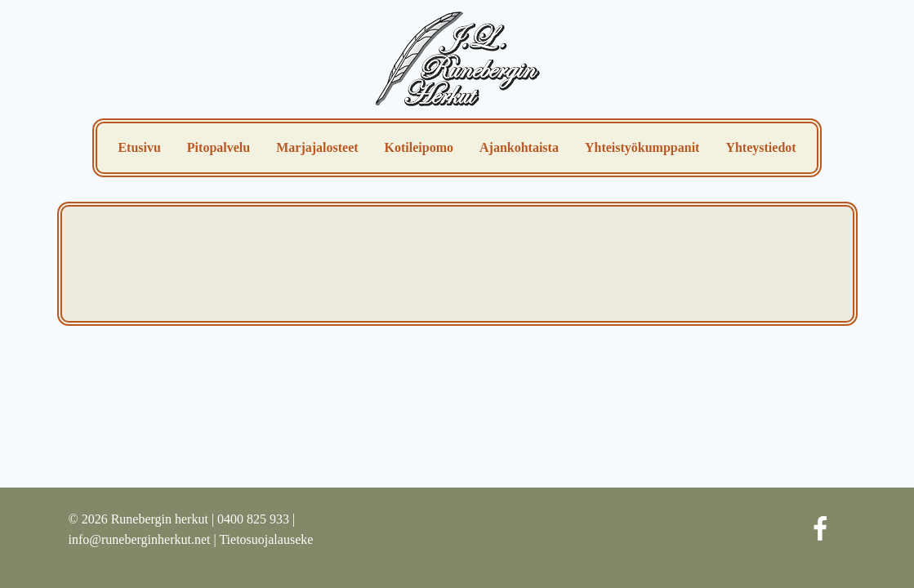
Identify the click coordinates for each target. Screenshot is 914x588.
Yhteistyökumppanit (642, 147)
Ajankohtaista (519, 147)
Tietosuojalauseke (266, 539)
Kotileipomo (419, 147)
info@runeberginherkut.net (140, 539)
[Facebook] (820, 529)
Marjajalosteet (317, 147)
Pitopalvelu (218, 147)
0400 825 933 (253, 519)
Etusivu (139, 147)
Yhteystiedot (760, 147)
